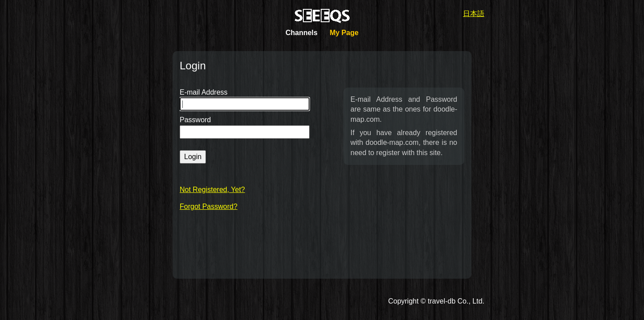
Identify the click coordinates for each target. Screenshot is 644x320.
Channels (302, 33)
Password (195, 120)
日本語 (474, 14)
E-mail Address (204, 92)
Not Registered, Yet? (212, 190)
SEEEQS (322, 16)
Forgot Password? (209, 206)
